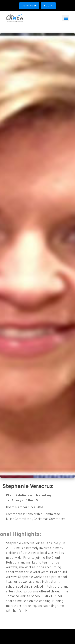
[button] (29, 6)
